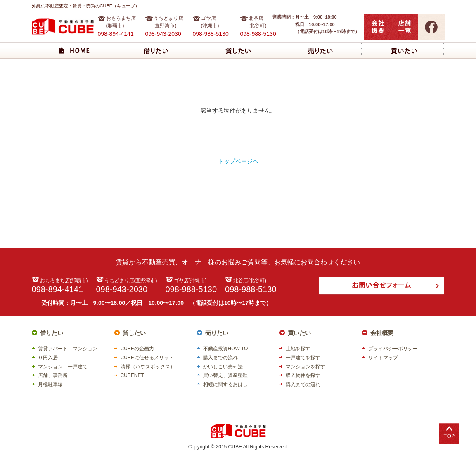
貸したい (134, 333)
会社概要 (382, 333)
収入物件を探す (303, 375)
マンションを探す (305, 367)
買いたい (299, 333)
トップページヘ (238, 161)
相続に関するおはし (225, 384)
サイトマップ (383, 358)
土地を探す (298, 349)
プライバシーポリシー (393, 349)
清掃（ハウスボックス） (148, 367)
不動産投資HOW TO (226, 349)
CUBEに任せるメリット (147, 358)
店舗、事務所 (53, 375)
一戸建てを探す (303, 358)
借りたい (52, 333)
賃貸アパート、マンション (68, 349)
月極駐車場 (50, 384)
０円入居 (48, 358)
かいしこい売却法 (223, 367)
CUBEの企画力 (137, 349)
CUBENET (132, 375)
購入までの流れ (220, 358)
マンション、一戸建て (63, 367)
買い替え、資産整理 (225, 375)
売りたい (217, 333)
